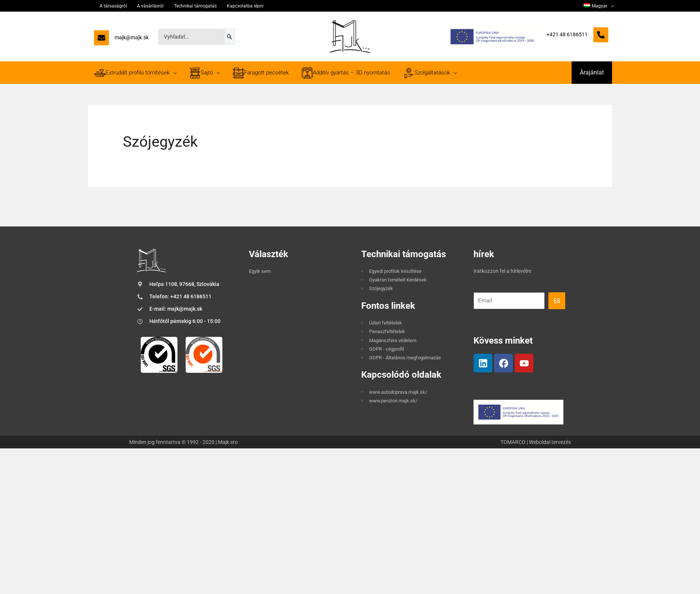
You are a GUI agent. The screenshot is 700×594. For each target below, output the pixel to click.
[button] (592, 73)
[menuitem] (600, 6)
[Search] (229, 37)
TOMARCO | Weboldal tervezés (536, 442)
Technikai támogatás (182, 6)
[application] (612, 6)
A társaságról (109, 6)
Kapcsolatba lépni (228, 6)
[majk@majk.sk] (121, 39)
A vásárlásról (142, 6)
